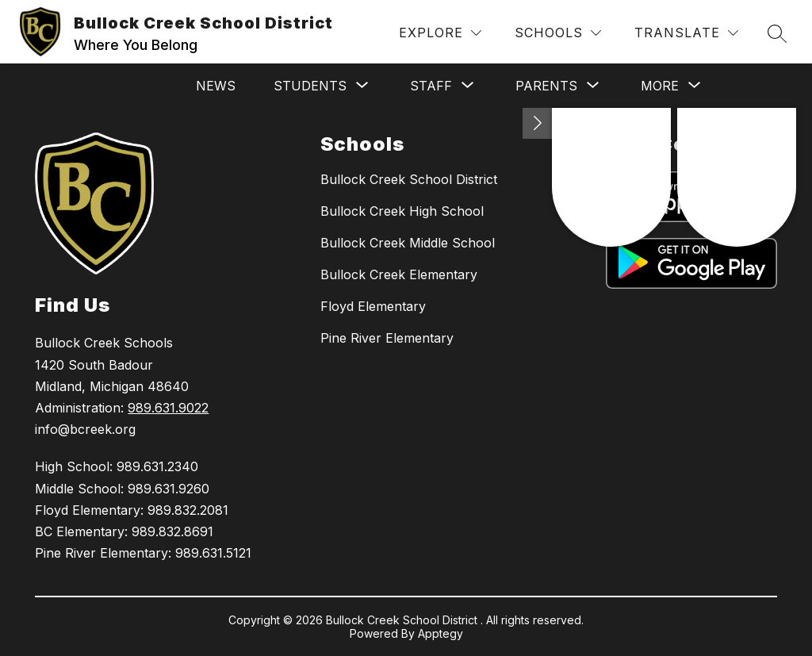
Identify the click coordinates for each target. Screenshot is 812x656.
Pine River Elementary (387, 338)
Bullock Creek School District (409, 179)
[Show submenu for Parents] (546, 86)
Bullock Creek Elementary (399, 274)
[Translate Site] (686, 33)
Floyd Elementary (373, 306)
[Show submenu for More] (660, 86)
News (216, 86)
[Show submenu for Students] (310, 86)
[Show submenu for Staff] (431, 86)
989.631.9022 (168, 408)
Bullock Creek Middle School (408, 243)
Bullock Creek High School (402, 211)
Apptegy (440, 633)
